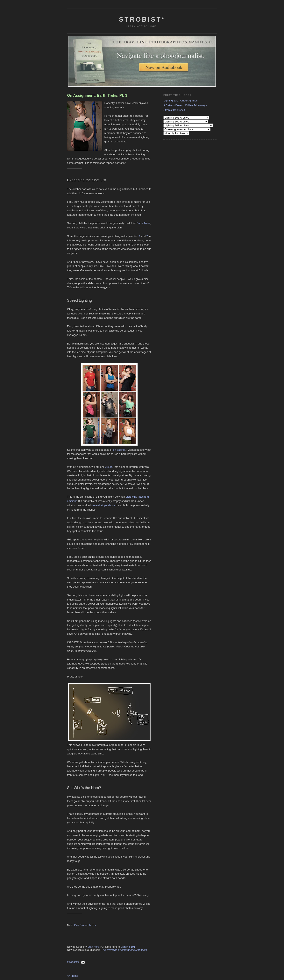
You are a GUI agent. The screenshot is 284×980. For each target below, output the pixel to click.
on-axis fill (119, 450)
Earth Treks (143, 223)
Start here (93, 947)
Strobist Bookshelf (174, 110)
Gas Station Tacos (85, 925)
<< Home (73, 976)
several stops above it (104, 505)
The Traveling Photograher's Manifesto (124, 950)
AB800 (109, 467)
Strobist (142, 19)
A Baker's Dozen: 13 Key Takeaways (185, 105)
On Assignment (189, 101)
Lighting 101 (128, 947)
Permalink (73, 962)
